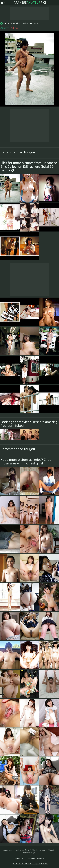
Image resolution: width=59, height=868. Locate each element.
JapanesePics (30, 3)
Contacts (20, 859)
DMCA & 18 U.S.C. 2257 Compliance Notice (29, 864)
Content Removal (36, 859)
